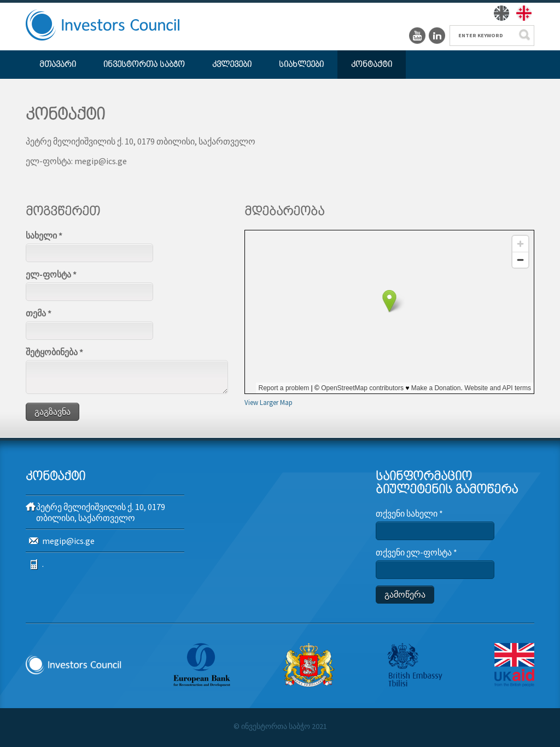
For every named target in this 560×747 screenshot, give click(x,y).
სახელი (44, 235)
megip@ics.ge (68, 541)
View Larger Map (269, 402)
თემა (39, 313)
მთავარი (58, 65)
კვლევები (232, 65)
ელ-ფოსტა (51, 274)
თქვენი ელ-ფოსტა (416, 552)
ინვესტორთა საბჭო (144, 65)
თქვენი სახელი (409, 513)
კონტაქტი (372, 65)
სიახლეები (301, 65)
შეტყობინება (54, 352)
